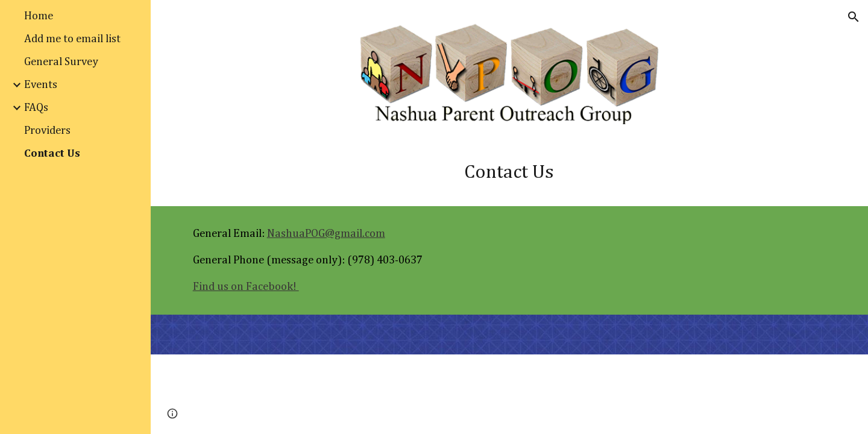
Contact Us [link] (52, 153)
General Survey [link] (61, 62)
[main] (509, 172)
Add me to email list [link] (72, 39)
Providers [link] (47, 131)
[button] (854, 17)
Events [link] (41, 85)
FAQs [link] (36, 108)
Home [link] (39, 16)
